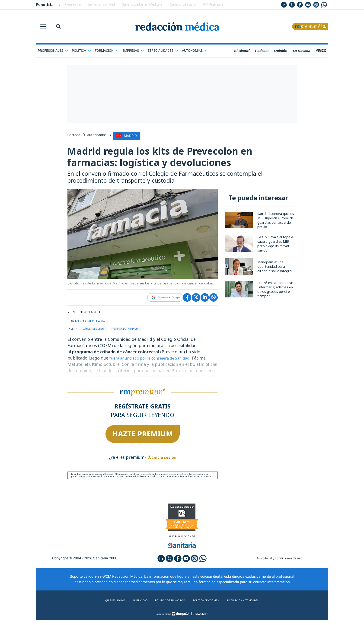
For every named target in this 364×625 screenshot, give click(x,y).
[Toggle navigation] (43, 26)
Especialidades (163, 51)
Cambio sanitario (183, 4)
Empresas (133, 51)
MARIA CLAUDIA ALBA (93, 325)
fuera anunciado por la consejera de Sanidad (154, 362)
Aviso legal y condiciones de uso (279, 563)
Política (81, 51)
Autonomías (195, 51)
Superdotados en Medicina (142, 4)
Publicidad (129, 605)
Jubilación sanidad (101, 4)
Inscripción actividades (256, 605)
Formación (107, 51)
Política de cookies (210, 605)
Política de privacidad (165, 605)
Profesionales (53, 51)
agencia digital (164, 619)
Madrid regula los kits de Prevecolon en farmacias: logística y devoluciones (182, 158)
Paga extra (72, 4)
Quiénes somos (99, 605)
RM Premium (213, 4)
